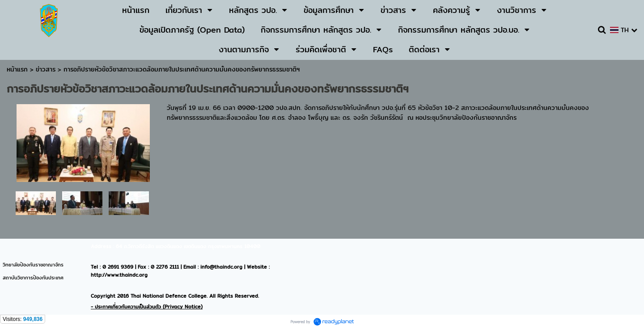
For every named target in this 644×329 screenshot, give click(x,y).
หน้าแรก (17, 69)
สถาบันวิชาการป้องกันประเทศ (33, 278)
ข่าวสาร (47, 69)
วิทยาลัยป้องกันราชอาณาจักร (33, 265)
